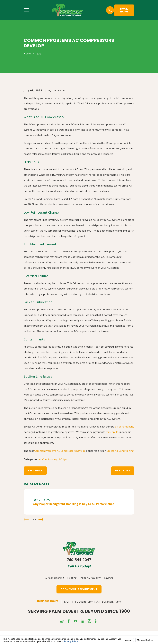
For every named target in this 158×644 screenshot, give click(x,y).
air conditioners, (125, 427)
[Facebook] (69, 621)
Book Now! (124, 10)
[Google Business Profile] (62, 621)
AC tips (63, 459)
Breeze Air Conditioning (120, 451)
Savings (108, 578)
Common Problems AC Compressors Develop (60, 451)
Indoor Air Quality (90, 578)
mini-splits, (112, 432)
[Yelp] (96, 621)
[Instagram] (89, 621)
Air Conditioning (48, 459)
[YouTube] (76, 621)
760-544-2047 (79, 560)
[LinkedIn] (82, 621)
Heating (72, 578)
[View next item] (41, 519)
